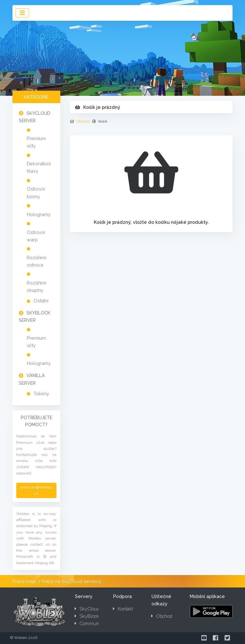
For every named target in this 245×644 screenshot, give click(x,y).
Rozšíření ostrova (37, 261)
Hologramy (39, 214)
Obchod (83, 121)
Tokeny (41, 394)
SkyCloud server (94, 609)
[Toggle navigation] (22, 13)
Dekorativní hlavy (39, 167)
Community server (96, 623)
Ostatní (41, 301)
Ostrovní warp (36, 236)
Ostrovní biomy (36, 193)
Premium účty (36, 142)
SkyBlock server (94, 616)
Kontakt (123, 609)
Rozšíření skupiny (37, 286)
